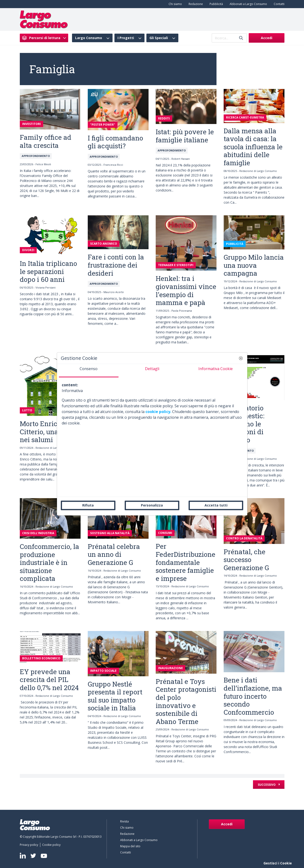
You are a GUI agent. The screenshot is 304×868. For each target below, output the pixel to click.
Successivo (267, 785)
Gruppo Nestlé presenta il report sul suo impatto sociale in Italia (115, 696)
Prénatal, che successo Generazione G (246, 560)
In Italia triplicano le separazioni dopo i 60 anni (48, 271)
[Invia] (241, 38)
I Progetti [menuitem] (126, 38)
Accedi (267, 38)
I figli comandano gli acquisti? (115, 142)
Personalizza (152, 505)
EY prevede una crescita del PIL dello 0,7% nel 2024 (49, 680)
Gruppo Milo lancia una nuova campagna (254, 265)
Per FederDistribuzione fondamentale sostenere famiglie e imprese (185, 562)
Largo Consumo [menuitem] (89, 38)
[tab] (89, 371)
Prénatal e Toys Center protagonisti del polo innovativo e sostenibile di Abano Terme (186, 701)
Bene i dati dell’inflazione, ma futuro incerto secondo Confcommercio (253, 696)
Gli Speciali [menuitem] (159, 38)
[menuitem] (174, 4)
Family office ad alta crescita (46, 141)
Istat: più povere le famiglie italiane (185, 136)
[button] (241, 358)
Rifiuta (88, 505)
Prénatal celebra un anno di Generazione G (114, 554)
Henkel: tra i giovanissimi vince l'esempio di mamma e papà (186, 290)
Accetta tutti (216, 505)
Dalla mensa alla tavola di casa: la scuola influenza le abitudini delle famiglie (253, 147)
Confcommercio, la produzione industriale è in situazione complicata (49, 562)
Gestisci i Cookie (278, 863)
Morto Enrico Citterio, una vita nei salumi (46, 432)
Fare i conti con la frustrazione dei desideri (116, 265)
